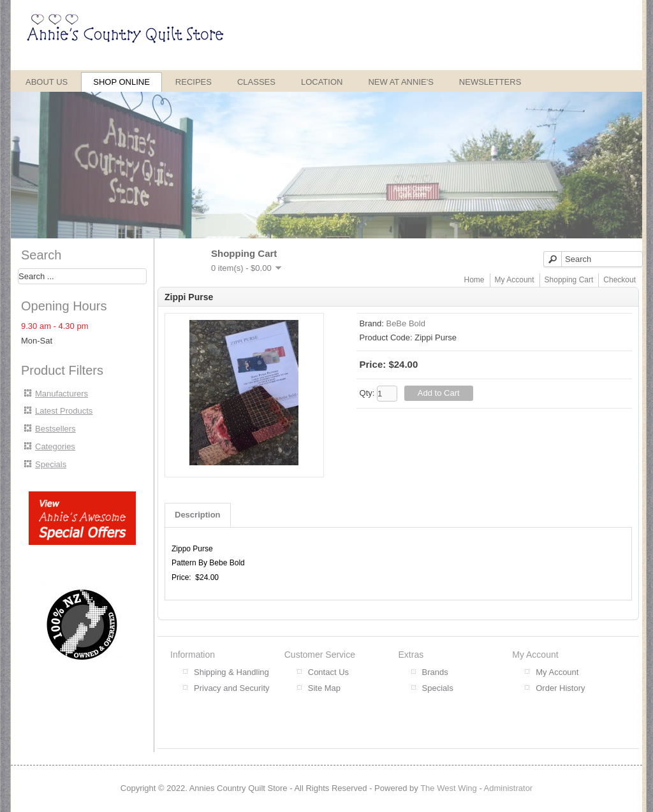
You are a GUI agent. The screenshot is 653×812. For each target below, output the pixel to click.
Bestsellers (55, 429)
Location (322, 82)
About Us (47, 82)
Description (198, 515)
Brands (435, 672)
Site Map (324, 688)
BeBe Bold (405, 323)
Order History (560, 688)
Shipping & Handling (231, 672)
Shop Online (121, 82)
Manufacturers (62, 394)
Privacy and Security (232, 688)
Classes (256, 82)
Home (474, 280)
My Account (515, 280)
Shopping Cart (569, 280)
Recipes (194, 82)
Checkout (620, 280)
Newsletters (490, 82)
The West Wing (449, 788)
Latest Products (64, 411)
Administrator (509, 788)
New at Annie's (400, 82)
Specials (51, 464)
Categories (55, 446)
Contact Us (328, 672)
